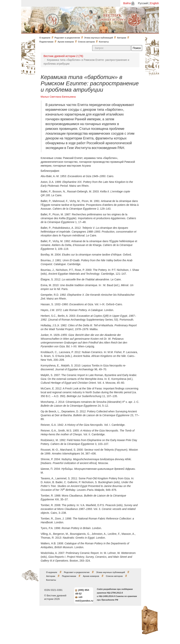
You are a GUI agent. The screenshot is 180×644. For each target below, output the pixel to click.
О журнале (45, 38)
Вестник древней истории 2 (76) (63, 56)
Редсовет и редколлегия (67, 38)
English (155, 3)
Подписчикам (46, 42)
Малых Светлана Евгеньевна (58, 97)
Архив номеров (66, 42)
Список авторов (86, 42)
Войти (127, 3)
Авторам (122, 38)
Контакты (104, 42)
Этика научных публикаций (99, 38)
